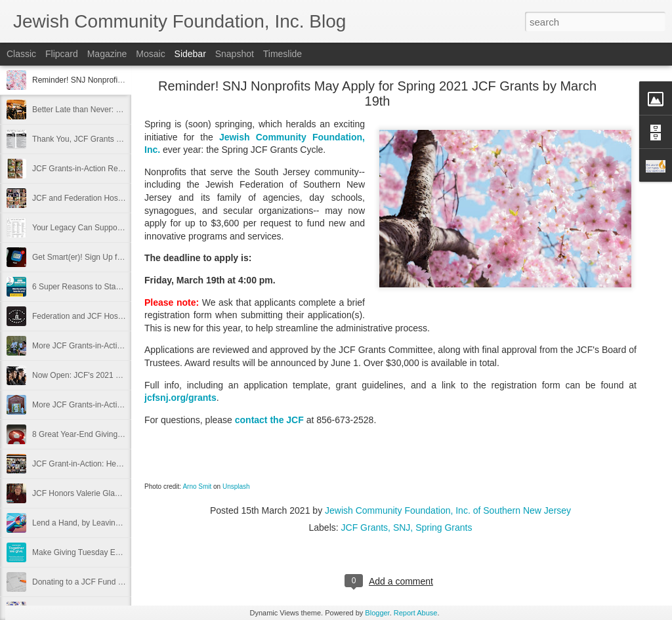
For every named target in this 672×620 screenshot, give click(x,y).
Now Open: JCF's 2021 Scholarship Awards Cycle (119, 375)
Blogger (377, 613)
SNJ (402, 527)
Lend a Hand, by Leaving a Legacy (93, 523)
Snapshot (235, 54)
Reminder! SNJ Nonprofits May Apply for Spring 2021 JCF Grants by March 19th (377, 93)
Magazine (107, 54)
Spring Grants (444, 527)
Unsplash (236, 486)
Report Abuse (416, 613)
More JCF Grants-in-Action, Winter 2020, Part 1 (115, 405)
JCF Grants (365, 527)
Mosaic (150, 54)
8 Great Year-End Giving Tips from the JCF (107, 434)
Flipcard (62, 54)
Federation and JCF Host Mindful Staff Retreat (113, 316)
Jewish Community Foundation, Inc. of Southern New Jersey (448, 510)
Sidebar (190, 54)
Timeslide (283, 54)
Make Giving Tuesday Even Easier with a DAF (113, 552)
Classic (21, 54)
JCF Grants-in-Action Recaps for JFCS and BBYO (120, 169)
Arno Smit (197, 486)
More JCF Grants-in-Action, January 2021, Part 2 (118, 346)
